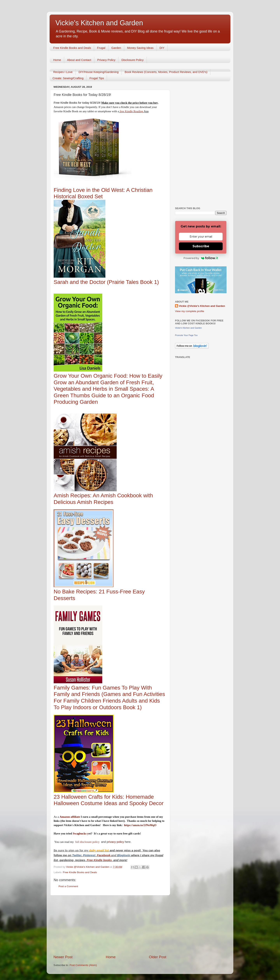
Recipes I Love (63, 72)
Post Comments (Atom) (83, 965)
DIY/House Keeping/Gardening (99, 72)
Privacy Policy (106, 60)
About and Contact (79, 60)
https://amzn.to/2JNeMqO (140, 825)
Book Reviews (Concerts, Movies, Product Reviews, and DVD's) (166, 72)
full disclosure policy (88, 842)
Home (57, 60)
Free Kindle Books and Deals (72, 48)
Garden (116, 48)
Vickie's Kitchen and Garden (99, 23)
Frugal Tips (97, 78)
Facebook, (104, 855)
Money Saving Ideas (140, 48)
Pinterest (89, 855)
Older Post (158, 957)
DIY (162, 48)
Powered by (201, 258)
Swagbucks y (80, 833)
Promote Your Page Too (186, 335)
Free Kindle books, (100, 860)
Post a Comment (68, 886)
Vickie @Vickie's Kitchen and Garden (202, 306)
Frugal (101, 48)
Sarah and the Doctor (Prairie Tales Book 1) (106, 282)
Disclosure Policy (132, 60)
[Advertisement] (110, 925)
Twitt (75, 855)
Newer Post (63, 957)
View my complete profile (190, 311)
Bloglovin (124, 855)
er (80, 855)
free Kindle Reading (131, 111)
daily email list (99, 850)
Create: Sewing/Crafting (68, 78)
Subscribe (201, 246)
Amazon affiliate (70, 817)
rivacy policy (116, 842)
